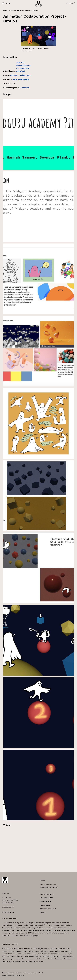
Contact (43, 912)
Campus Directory (8, 907)
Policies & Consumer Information (14, 973)
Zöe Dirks (20, 62)
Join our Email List (8, 912)
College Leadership (47, 894)
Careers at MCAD (46, 902)
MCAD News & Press (46, 898)
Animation (25, 88)
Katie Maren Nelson (21, 79)
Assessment (32, 973)
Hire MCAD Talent (46, 905)
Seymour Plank (23, 68)
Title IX (41, 973)
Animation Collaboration (21, 75)
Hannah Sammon (24, 65)
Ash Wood (21, 71)
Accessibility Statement (48, 909)
